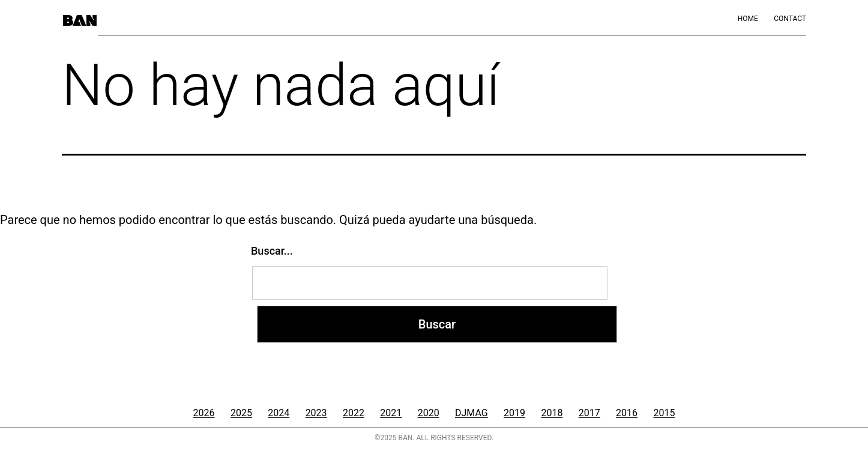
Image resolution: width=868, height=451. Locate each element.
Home (748, 19)
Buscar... (272, 251)
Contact (790, 19)
